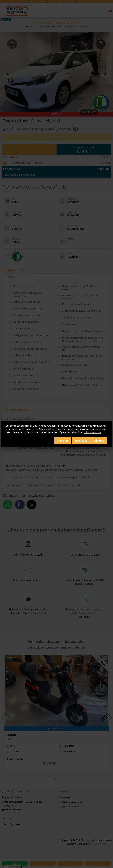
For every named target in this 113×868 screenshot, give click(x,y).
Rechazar (81, 441)
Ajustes (99, 441)
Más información (92, 432)
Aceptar (63, 441)
